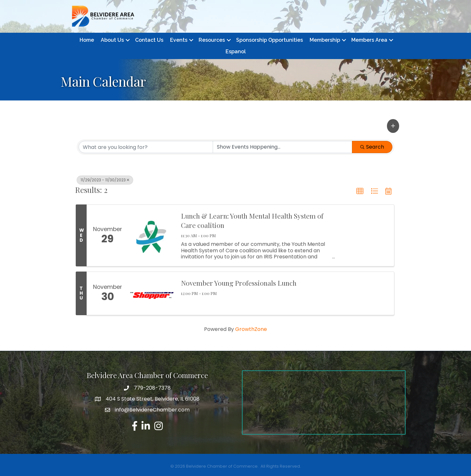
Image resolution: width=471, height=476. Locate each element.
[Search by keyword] (146, 147)
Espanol (236, 52)
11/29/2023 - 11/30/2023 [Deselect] (105, 180)
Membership (325, 40)
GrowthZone (251, 329)
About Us (112, 40)
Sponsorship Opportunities (270, 40)
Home (87, 40)
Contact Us (149, 40)
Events (179, 40)
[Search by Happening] (283, 147)
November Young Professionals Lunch (239, 283)
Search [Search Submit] (372, 147)
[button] (393, 126)
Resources (212, 40)
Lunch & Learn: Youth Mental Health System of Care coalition (252, 220)
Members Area (369, 40)
